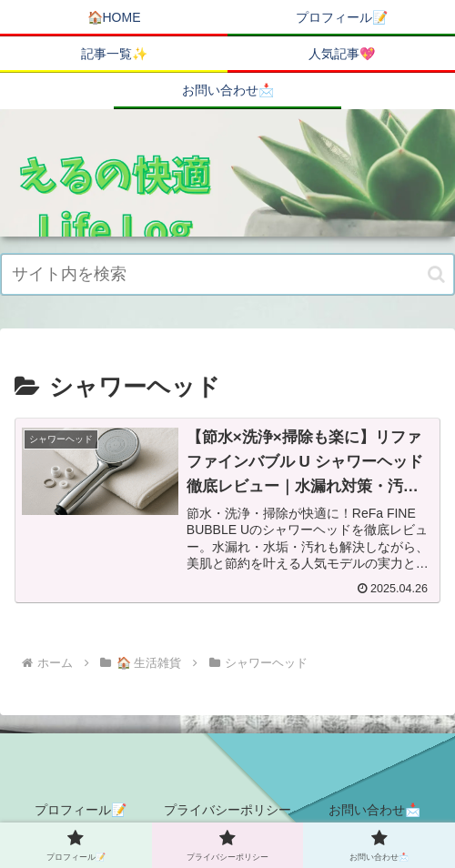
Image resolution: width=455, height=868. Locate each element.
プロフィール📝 (81, 810)
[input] (227, 274)
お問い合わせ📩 (374, 810)
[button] (436, 274)
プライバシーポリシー (227, 810)
